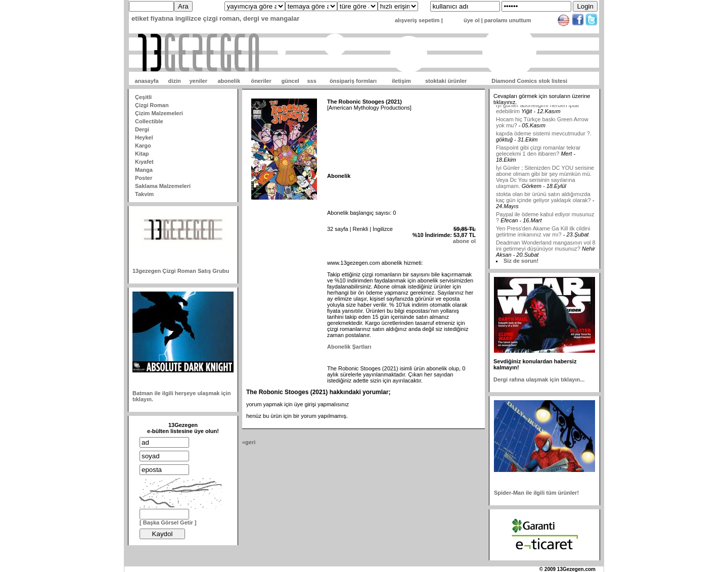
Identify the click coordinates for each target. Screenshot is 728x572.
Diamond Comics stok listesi (529, 81)
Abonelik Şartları (349, 347)
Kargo (143, 146)
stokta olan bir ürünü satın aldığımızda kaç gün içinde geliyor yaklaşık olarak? (543, 202)
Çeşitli (143, 97)
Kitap (142, 154)
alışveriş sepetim (417, 20)
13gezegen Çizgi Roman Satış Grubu (181, 271)
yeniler (198, 81)
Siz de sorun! (521, 261)
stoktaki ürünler (446, 81)
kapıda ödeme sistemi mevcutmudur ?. (544, 138)
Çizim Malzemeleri (159, 113)
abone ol (464, 241)
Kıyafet (144, 162)
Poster (144, 178)
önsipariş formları (353, 81)
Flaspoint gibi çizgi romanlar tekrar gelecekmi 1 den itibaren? (538, 155)
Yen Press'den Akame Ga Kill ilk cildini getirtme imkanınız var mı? (543, 236)
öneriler (261, 81)
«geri (249, 442)
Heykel (144, 137)
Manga (144, 170)
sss (311, 81)
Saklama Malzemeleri (163, 186)
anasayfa (147, 81)
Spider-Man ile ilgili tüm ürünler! (536, 493)
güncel (290, 81)
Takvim (144, 194)
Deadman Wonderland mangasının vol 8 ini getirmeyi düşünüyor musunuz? (546, 250)
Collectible (149, 121)
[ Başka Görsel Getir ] (168, 522)
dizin (175, 81)
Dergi (142, 129)
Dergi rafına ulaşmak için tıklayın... (539, 379)
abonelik (229, 81)
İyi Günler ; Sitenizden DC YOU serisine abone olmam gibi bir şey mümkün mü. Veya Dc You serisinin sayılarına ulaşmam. (545, 181)
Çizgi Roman (152, 105)
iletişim (401, 81)
